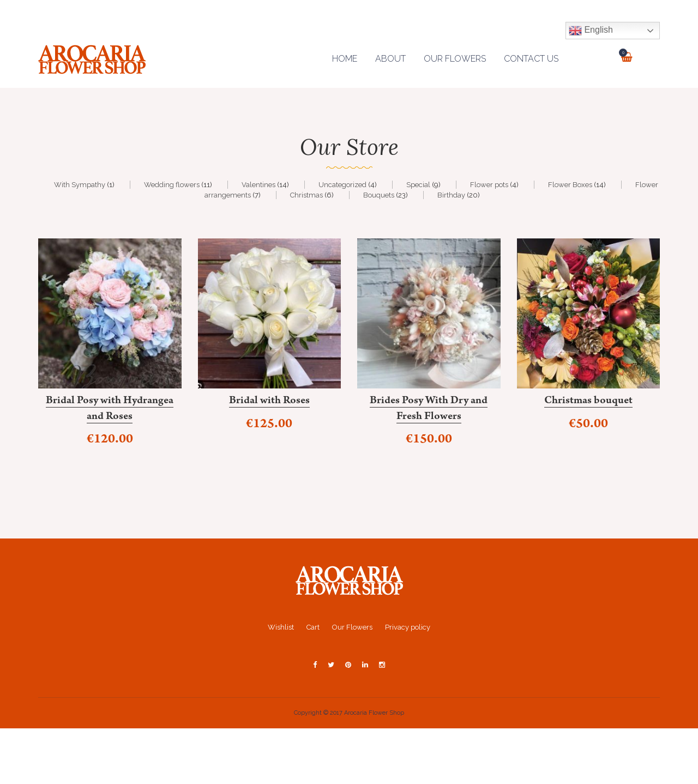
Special (418, 185)
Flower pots (489, 185)
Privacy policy (408, 627)
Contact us (531, 59)
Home (345, 59)
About (390, 59)
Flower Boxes (570, 185)
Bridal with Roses (269, 402)
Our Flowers (455, 59)
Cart (313, 627)
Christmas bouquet (588, 402)
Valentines (258, 185)
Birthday (451, 195)
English (591, 31)
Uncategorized (342, 185)
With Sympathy (80, 185)
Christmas (306, 195)
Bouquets (379, 195)
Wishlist (281, 627)
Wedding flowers (172, 185)
